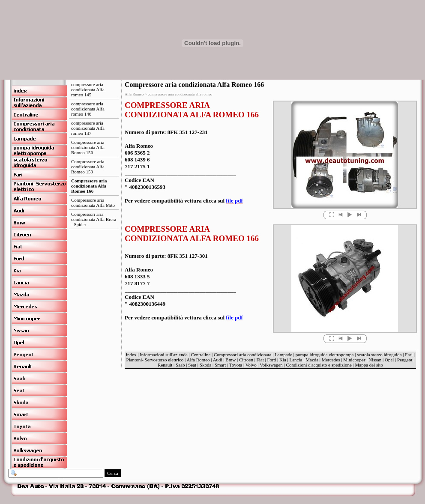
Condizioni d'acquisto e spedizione (319, 365)
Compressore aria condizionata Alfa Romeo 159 (88, 167)
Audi (218, 360)
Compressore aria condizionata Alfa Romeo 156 (88, 147)
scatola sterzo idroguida (379, 355)
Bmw (230, 360)
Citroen (246, 360)
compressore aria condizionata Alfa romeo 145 (88, 89)
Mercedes (331, 360)
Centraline (201, 355)
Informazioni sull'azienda (164, 355)
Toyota (236, 365)
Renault (165, 365)
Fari (409, 355)
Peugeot (405, 360)
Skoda (206, 365)
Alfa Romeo (198, 360)
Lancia (296, 360)
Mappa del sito (369, 365)
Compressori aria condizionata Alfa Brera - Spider (94, 219)
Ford (271, 360)
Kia (283, 360)
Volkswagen (271, 365)
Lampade (283, 355)
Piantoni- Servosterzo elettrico (156, 360)
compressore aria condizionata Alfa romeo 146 (88, 109)
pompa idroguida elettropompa (325, 355)
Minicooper (354, 360)
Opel (389, 360)
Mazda (312, 360)
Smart (220, 365)
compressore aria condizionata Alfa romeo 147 (88, 128)
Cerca (113, 473)
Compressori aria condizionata (242, 355)
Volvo (251, 365)
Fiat (260, 360)
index (131, 355)
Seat (192, 365)
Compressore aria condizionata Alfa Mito (93, 203)
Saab (180, 365)
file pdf (234, 201)
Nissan (375, 360)
